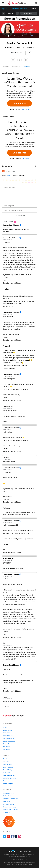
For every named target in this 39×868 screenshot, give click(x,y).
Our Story (6, 762)
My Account (7, 801)
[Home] (18, 4)
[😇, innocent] (36, 180)
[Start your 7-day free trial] (9, 822)
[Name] (19, 206)
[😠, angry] (19, 180)
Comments (26, 67)
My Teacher (7, 747)
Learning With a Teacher (10, 810)
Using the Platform (9, 804)
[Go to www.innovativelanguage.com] (19, 851)
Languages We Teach (10, 775)
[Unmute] (27, 36)
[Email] (19, 211)
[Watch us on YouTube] (8, 836)
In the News (7, 773)
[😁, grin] (10, 180)
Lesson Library (6, 8)
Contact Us (6, 813)
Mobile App (6, 749)
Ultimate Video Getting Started (19, 8)
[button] (36, 3)
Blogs (5, 781)
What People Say (8, 767)
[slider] (31, 36)
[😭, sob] (32, 180)
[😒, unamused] (13, 180)
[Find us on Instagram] (20, 836)
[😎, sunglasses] (16, 180)
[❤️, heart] (32, 183)
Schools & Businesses (10, 778)
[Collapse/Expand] (19, 166)
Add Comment (19, 216)
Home (5, 727)
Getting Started (8, 796)
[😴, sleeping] (23, 183)
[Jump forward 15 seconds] (15, 36)
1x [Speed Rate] (20, 36)
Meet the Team (8, 764)
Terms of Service (23, 864)
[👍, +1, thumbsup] (36, 183)
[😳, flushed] (7, 180)
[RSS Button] (3, 171)
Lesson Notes (16, 67)
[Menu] (3, 3)
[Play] (9, 36)
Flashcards (6, 733)
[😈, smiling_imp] (29, 183)
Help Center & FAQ (9, 793)
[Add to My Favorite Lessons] (13, 60)
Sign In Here (25, 109)
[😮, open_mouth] (26, 183)
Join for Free (20, 103)
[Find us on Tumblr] (16, 836)
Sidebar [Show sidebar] (29, 13)
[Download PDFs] (26, 60)
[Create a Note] (19, 60)
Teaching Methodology (10, 807)
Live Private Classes (9, 738)
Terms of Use (24, 859)
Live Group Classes (9, 741)
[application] (19, 27)
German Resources (9, 744)
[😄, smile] (3, 180)
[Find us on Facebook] (12, 836)
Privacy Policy (15, 859)
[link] (17, 13)
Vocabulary (5, 67)
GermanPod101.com (25, 856)
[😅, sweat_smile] (26, 180)
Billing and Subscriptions (10, 799)
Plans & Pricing (8, 770)
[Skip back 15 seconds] (3, 36)
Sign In (9, 176)
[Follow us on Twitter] (5, 836)
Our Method (7, 759)
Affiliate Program (8, 784)
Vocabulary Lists (8, 736)
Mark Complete (17, 53)
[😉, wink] (29, 180)
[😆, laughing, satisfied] (23, 180)
